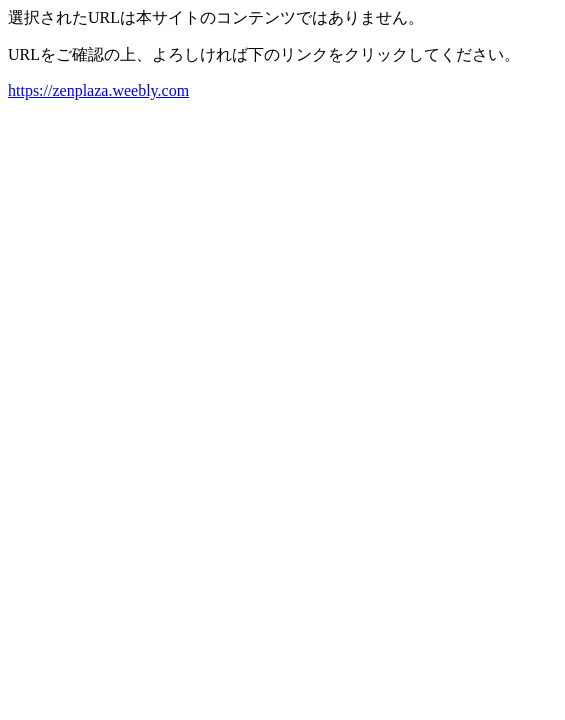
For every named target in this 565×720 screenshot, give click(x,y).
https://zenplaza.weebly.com (98, 90)
